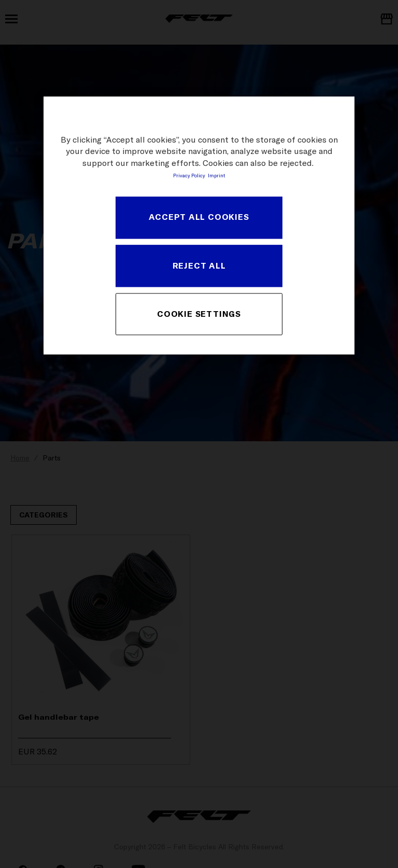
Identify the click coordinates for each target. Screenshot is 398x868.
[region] (199, 225)
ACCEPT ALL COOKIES (199, 217)
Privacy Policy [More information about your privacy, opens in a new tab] (189, 176)
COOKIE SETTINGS (199, 314)
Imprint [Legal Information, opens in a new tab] (216, 176)
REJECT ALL (199, 265)
